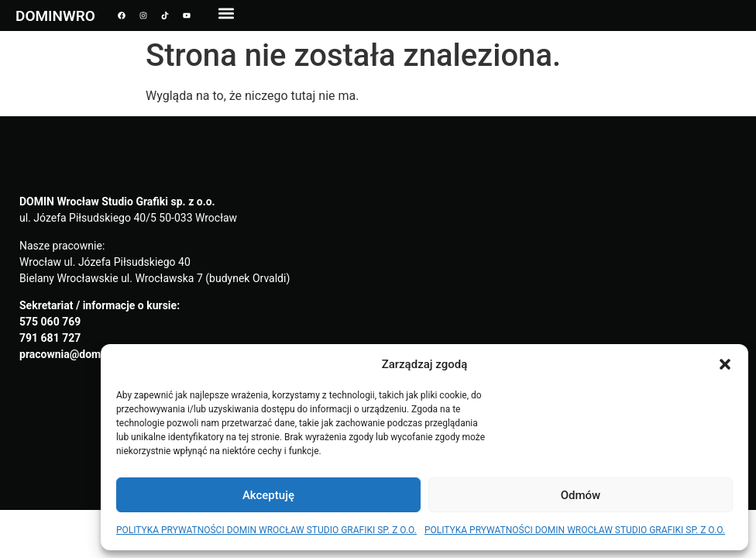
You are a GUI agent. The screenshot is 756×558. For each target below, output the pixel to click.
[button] (725, 364)
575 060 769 (50, 322)
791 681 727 (50, 338)
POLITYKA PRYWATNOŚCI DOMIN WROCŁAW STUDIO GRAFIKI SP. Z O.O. (266, 530)
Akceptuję (268, 495)
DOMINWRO (55, 16)
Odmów (581, 495)
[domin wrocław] (557, 313)
